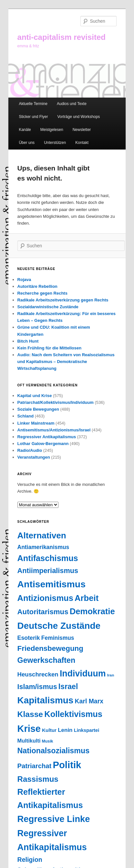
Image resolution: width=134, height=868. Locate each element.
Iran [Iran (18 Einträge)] (111, 675)
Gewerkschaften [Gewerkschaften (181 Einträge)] (46, 660)
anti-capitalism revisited (62, 37)
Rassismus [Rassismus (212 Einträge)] (38, 779)
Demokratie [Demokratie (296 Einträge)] (92, 611)
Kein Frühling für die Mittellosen (50, 348)
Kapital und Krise (35, 396)
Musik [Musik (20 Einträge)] (48, 741)
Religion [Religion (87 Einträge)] (30, 860)
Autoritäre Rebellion (37, 286)
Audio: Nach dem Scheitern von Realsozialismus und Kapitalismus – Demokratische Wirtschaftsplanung (66, 362)
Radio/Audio (30, 450)
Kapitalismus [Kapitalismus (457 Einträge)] (46, 700)
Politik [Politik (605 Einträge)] (67, 765)
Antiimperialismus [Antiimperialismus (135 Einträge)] (48, 571)
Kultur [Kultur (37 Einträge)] (49, 730)
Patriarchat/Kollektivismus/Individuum (56, 402)
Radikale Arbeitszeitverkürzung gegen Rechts (63, 300)
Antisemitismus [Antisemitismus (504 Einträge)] (52, 584)
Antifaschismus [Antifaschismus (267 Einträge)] (48, 558)
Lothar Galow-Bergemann (43, 444)
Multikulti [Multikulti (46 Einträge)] (29, 741)
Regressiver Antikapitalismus (47, 437)
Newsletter (82, 130)
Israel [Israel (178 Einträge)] (68, 686)
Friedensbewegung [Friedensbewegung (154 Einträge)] (50, 648)
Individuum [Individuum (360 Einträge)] (83, 674)
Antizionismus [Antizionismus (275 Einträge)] (45, 598)
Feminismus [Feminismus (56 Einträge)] (58, 638)
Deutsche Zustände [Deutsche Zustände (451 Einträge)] (59, 626)
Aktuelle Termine (33, 104)
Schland (26, 416)
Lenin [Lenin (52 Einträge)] (65, 730)
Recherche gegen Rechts (42, 293)
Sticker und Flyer (33, 117)
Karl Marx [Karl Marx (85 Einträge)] (89, 701)
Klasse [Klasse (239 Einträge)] (30, 714)
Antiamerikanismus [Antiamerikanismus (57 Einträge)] (43, 547)
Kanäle (25, 130)
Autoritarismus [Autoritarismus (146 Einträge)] (43, 612)
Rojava (24, 280)
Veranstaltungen (34, 457)
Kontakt (82, 143)
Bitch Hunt (28, 341)
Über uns (27, 143)
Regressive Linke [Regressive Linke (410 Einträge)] (54, 819)
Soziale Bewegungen (38, 409)
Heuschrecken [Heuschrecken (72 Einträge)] (38, 674)
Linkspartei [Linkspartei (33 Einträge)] (87, 730)
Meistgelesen (52, 130)
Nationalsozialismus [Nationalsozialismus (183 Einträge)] (54, 751)
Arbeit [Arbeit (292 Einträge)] (87, 598)
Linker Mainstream (36, 423)
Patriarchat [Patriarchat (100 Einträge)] (35, 766)
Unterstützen (55, 143)
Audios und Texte (72, 104)
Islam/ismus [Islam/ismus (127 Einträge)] (37, 687)
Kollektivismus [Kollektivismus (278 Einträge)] (73, 714)
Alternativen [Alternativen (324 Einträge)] (42, 535)
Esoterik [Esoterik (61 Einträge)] (29, 638)
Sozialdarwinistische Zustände (48, 307)
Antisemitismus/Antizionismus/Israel (54, 430)
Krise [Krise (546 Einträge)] (29, 729)
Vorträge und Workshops (79, 117)
